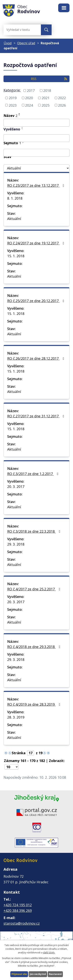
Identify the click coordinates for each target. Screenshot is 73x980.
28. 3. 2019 (16, 717)
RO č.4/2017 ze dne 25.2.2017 (35, 589)
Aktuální (14, 219)
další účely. (49, 953)
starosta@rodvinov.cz (22, 923)
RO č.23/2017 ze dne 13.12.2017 (36, 185)
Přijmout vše (19, 974)
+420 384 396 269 (18, 910)
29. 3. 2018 (16, 544)
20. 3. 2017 (16, 487)
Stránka (19, 753)
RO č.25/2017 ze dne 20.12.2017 (36, 301)
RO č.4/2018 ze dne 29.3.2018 (35, 647)
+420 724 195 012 (18, 905)
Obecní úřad (26, 43)
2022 (62, 98)
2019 (13, 98)
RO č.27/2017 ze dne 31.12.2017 (36, 416)
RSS (49, 79)
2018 (47, 90)
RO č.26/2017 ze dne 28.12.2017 (36, 358)
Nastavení (55, 974)
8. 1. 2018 (15, 198)
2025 (46, 105)
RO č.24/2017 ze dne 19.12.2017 (36, 243)
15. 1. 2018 (16, 256)
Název (10, 116)
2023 (13, 105)
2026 (62, 105)
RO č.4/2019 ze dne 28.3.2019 (35, 704)
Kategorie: (12, 90)
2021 (46, 98)
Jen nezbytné (38, 974)
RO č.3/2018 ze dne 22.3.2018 (35, 531)
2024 (29, 105)
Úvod (8, 43)
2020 (29, 98)
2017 (31, 90)
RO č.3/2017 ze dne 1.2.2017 (34, 474)
